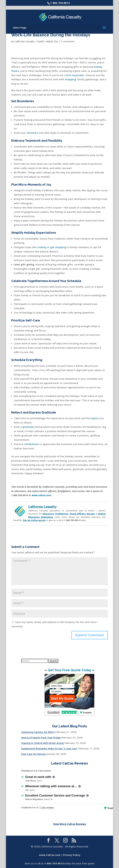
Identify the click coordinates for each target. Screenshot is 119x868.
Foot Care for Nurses (33, 754)
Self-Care (33, 320)
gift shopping (58, 247)
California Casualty (24, 41)
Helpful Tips (52, 41)
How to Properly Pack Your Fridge (41, 737)
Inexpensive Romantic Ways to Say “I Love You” (49, 748)
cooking (42, 247)
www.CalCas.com (50, 855)
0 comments (68, 41)
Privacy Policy (72, 855)
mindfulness (32, 444)
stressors (32, 133)
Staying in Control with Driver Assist (43, 743)
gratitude (28, 427)
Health (41, 41)
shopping (70, 79)
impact (95, 418)
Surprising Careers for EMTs (38, 732)
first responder (75, 75)
